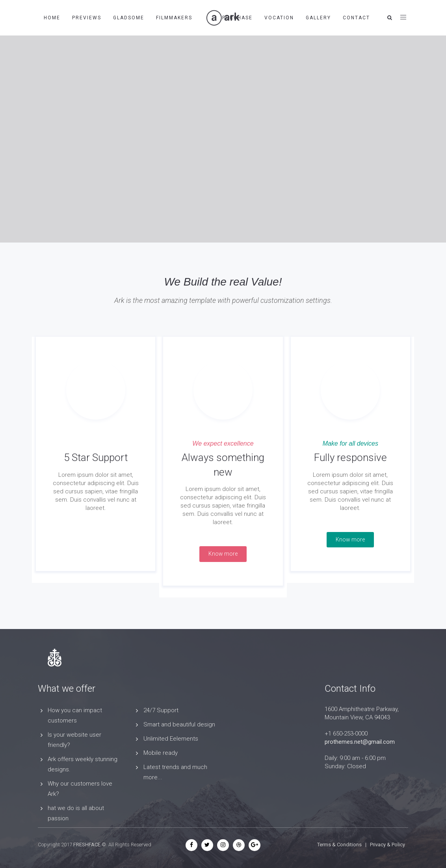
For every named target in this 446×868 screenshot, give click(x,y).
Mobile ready (161, 753)
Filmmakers (174, 18)
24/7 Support (161, 710)
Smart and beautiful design (179, 724)
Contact (356, 18)
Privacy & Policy (387, 845)
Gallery (318, 18)
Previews (87, 18)
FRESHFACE (87, 845)
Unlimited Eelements (171, 739)
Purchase (237, 18)
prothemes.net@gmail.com (360, 742)
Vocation (279, 18)
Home (52, 18)
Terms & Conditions (339, 845)
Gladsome (129, 18)
